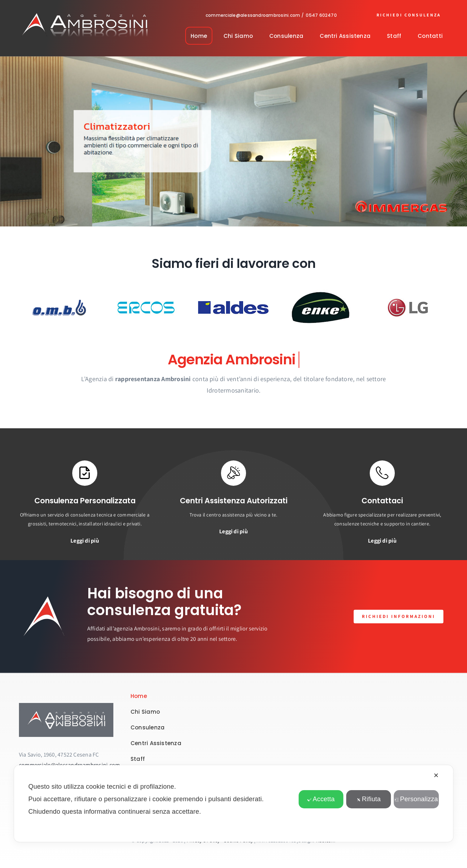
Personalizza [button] (416, 799)
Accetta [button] (321, 799)
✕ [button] (436, 775)
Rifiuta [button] (369, 799)
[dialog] (233, 804)
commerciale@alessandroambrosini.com (253, 15)
